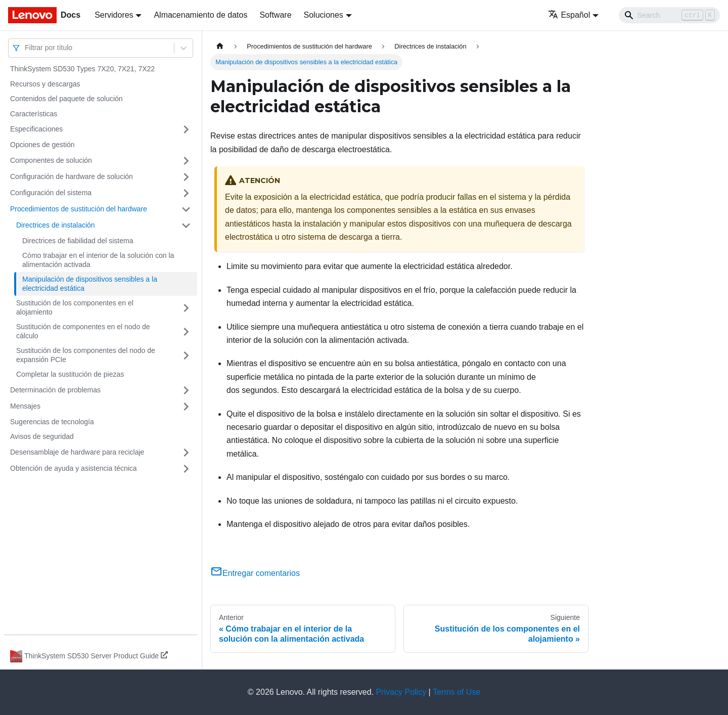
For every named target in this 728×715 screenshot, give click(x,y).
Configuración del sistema (51, 193)
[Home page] (220, 46)
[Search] (669, 15)
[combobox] (26, 48)
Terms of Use (457, 692)
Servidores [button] (114, 15)
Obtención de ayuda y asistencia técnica (74, 468)
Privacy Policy (401, 692)
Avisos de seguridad (42, 436)
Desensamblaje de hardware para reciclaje (77, 452)
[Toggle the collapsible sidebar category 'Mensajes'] (186, 407)
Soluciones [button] (324, 15)
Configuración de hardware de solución (72, 176)
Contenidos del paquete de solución (66, 99)
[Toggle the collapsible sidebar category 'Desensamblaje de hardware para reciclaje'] (186, 453)
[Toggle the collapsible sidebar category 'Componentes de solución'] (186, 161)
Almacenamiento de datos (200, 15)
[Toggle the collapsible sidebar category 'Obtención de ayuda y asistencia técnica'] (186, 469)
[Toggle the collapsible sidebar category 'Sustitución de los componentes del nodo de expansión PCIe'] (186, 355)
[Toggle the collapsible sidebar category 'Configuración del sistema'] (186, 193)
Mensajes (25, 406)
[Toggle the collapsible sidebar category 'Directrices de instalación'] (186, 226)
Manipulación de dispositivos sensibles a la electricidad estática (90, 284)
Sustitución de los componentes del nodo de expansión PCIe (86, 355)
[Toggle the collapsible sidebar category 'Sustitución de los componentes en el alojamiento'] (186, 308)
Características (34, 114)
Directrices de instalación (56, 225)
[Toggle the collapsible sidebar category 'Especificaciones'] (186, 129)
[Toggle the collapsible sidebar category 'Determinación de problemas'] (186, 390)
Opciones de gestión (42, 145)
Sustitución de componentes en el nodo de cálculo (83, 331)
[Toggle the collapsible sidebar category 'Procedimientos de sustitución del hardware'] (186, 209)
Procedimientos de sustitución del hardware (79, 209)
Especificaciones (36, 129)
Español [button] (569, 15)
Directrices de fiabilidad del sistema (78, 241)
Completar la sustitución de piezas (70, 374)
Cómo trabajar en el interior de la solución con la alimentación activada (98, 260)
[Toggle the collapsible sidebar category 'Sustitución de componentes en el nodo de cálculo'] (186, 331)
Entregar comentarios (255, 573)
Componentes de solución (51, 160)
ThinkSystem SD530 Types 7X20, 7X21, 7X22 (82, 69)
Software (275, 15)
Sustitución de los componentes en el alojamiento (75, 307)
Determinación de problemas (55, 390)
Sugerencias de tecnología (52, 422)
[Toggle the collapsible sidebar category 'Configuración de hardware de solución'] (186, 177)
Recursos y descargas (45, 84)
